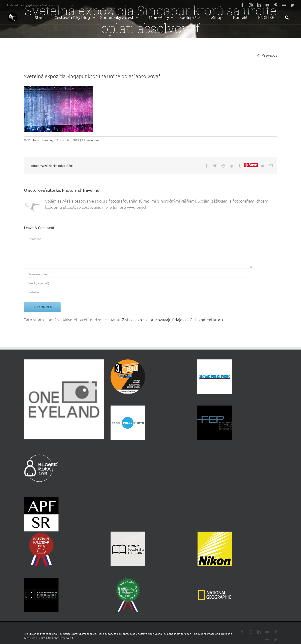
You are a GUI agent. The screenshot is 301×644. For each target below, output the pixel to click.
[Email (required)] (138, 283)
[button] (287, 17)
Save (253, 165)
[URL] (138, 292)
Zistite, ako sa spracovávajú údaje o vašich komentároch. (173, 319)
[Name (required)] (138, 274)
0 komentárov (91, 140)
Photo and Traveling (41, 140)
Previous (269, 55)
